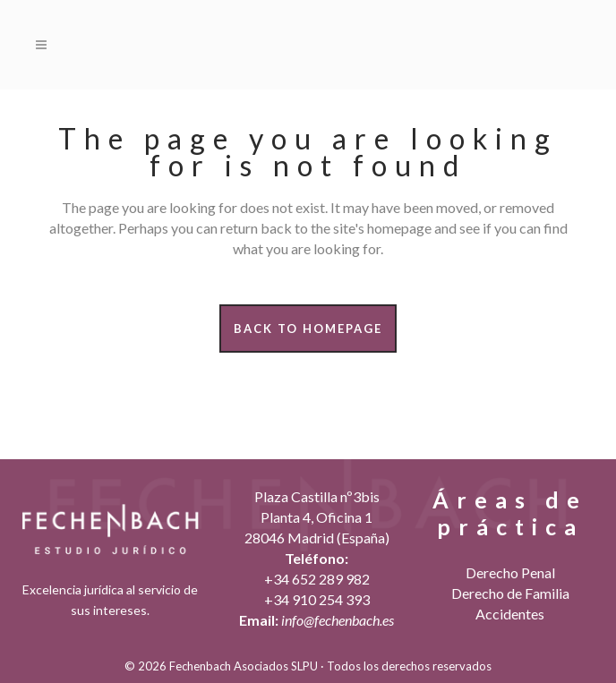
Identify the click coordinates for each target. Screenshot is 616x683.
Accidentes (510, 614)
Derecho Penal (510, 572)
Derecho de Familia (510, 593)
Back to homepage (308, 329)
